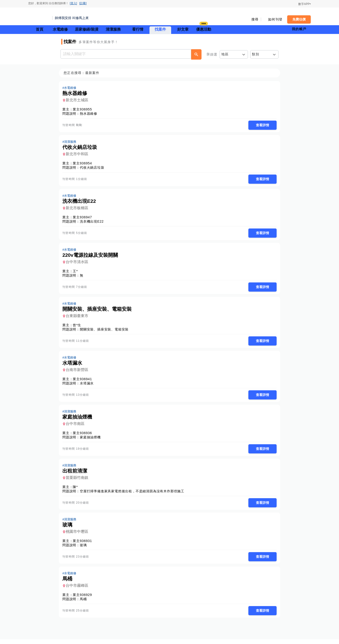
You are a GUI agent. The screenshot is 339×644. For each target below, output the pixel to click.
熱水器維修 (90, 114)
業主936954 (84, 164)
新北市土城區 (78, 100)
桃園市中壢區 (78, 536)
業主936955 (84, 110)
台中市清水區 (78, 263)
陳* (77, 490)
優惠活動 (204, 29)
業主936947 (84, 218)
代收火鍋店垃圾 (93, 168)
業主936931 (84, 545)
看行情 (138, 29)
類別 (256, 54)
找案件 (160, 29)
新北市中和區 (78, 155)
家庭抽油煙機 (92, 440)
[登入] (73, 3)
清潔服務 (113, 29)
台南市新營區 (78, 372)
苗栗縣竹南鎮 (78, 481)
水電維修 (60, 29)
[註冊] (83, 3)
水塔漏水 (88, 386)
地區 (225, 54)
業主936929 (84, 599)
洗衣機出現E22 (93, 223)
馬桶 (85, 603)
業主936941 (84, 382)
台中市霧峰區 (78, 590)
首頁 (40, 29)
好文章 (183, 29)
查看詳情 (261, 125)
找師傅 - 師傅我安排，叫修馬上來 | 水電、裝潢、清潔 (39, 16)
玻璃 (85, 549)
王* (77, 273)
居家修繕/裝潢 (87, 29)
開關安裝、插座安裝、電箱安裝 (106, 331)
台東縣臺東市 (78, 318)
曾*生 (78, 327)
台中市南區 (77, 427)
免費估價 (299, 19)
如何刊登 (275, 19)
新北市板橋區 (78, 209)
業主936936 (84, 436)
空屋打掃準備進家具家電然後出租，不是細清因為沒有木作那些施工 (133, 495)
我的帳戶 (299, 29)
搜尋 (255, 19)
